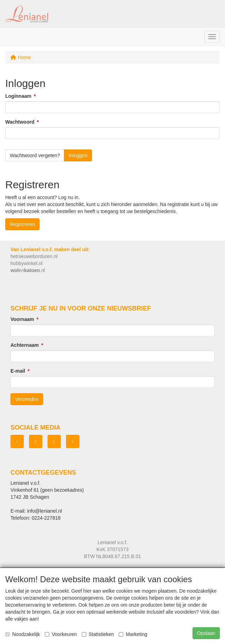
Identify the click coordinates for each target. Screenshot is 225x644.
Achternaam (25, 345)
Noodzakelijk (23, 634)
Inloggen (78, 155)
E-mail (18, 371)
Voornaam (22, 319)
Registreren (22, 224)
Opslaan (206, 633)
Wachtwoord (20, 122)
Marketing (133, 634)
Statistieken (98, 634)
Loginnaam (18, 96)
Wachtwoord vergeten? (35, 155)
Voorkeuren (61, 634)
